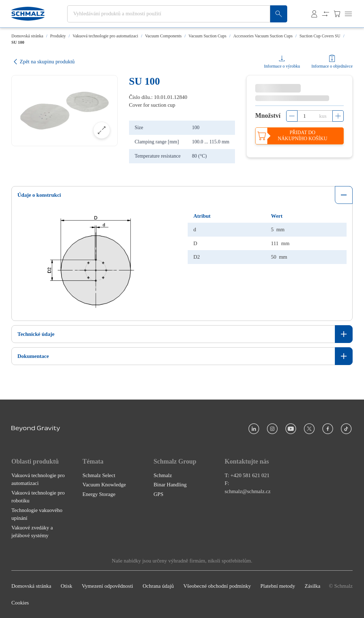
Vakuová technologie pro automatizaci (105, 36)
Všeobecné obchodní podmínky (217, 586)
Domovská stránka (27, 36)
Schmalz (163, 475)
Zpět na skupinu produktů (43, 62)
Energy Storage (99, 494)
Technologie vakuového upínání (37, 514)
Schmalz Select (99, 475)
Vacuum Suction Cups (207, 36)
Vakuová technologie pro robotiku (38, 497)
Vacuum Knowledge (104, 485)
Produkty (58, 36)
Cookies (20, 603)
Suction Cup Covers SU (320, 36)
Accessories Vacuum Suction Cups (263, 36)
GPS (159, 494)
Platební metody (278, 586)
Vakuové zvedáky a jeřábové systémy (32, 532)
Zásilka (312, 586)
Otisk (67, 586)
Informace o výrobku (282, 66)
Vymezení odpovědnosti (108, 586)
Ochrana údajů (158, 586)
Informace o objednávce (332, 66)
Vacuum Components (163, 36)
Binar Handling (170, 485)
